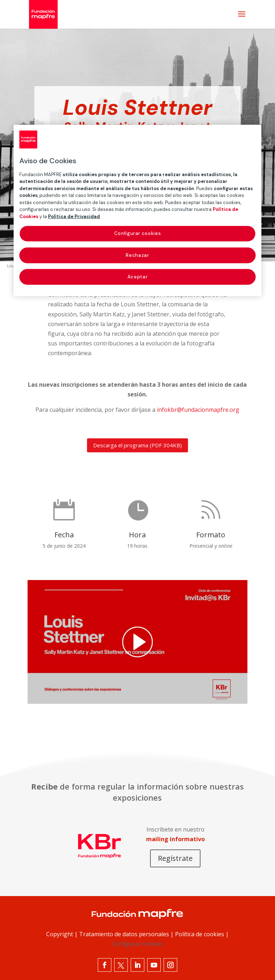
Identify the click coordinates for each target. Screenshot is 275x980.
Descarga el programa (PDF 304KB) (137, 445)
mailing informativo (175, 839)
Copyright (60, 934)
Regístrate (175, 858)
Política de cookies (200, 934)
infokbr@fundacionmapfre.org (198, 410)
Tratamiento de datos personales (124, 934)
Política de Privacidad (74, 216)
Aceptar (138, 277)
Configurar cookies (137, 944)
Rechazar (137, 255)
